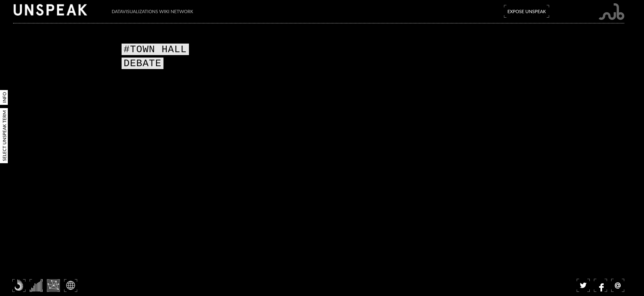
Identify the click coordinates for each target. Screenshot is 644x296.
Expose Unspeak (527, 11)
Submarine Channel (611, 12)
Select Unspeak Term (4, 136)
